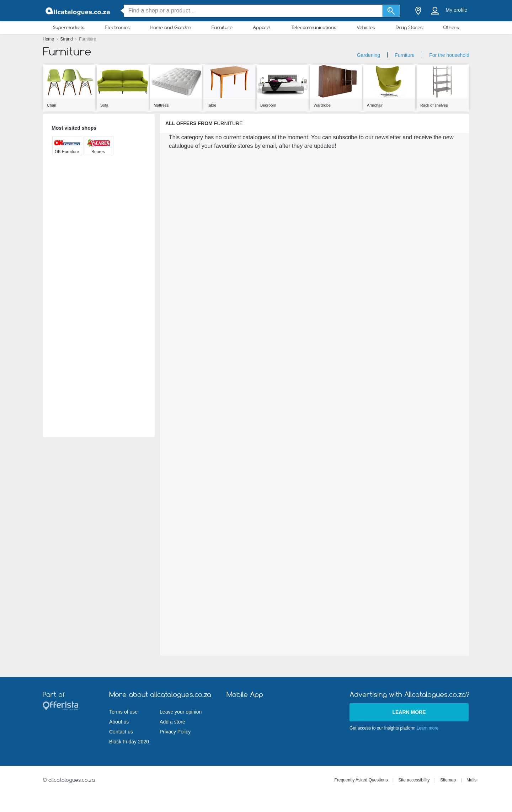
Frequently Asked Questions (361, 780)
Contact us (121, 732)
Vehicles (366, 27)
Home (49, 39)
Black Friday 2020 (129, 742)
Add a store (172, 722)
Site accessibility (414, 780)
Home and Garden (171, 27)
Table (212, 105)
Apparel (262, 27)
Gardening (369, 55)
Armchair (375, 105)
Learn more (409, 712)
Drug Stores (409, 27)
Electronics (117, 27)
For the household (449, 55)
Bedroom (268, 105)
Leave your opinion (181, 712)
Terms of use (123, 712)
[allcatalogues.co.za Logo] (78, 11)
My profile (456, 10)
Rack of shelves (434, 105)
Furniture (222, 27)
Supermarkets (69, 27)
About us (119, 722)
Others (451, 27)
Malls (471, 780)
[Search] (391, 11)
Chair (52, 105)
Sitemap (448, 780)
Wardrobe (322, 105)
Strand (67, 39)
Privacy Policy (175, 732)
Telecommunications (314, 27)
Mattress (161, 105)
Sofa (104, 105)
